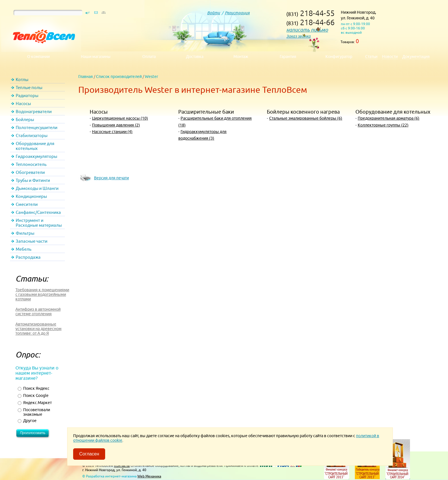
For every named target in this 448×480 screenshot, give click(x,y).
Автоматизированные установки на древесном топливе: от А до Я (38, 329)
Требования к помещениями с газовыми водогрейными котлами (42, 294)
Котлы (22, 80)
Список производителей (119, 77)
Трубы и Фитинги (33, 180)
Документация (416, 57)
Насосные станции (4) (112, 132)
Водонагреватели (34, 112)
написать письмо (307, 30)
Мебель (24, 249)
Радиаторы (27, 96)
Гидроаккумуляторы (36, 156)
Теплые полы (29, 88)
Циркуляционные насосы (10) (120, 118)
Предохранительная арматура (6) (389, 118)
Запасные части (32, 241)
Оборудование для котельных (35, 146)
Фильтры (25, 233)
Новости (390, 57)
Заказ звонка (298, 36)
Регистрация (237, 13)
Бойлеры (25, 120)
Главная (86, 77)
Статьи (371, 57)
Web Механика (149, 476)
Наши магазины (96, 57)
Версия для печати (111, 178)
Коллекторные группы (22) (383, 125)
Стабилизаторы (32, 135)
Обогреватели (30, 172)
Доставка (195, 57)
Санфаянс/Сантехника (38, 212)
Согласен (89, 454)
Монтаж (241, 57)
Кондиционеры (31, 196)
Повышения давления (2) (116, 125)
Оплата (149, 57)
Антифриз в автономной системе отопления (38, 312)
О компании (38, 57)
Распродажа (28, 257)
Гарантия (288, 57)
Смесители (27, 204)
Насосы (23, 104)
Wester (151, 77)
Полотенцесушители (37, 127)
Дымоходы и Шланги (37, 188)
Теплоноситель (31, 164)
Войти (214, 13)
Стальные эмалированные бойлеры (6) (306, 118)
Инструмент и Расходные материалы (39, 223)
